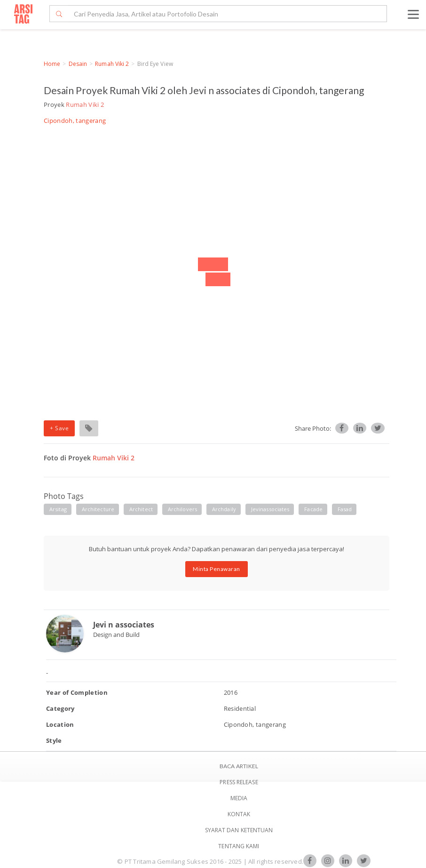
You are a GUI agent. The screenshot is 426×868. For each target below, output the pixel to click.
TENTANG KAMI (239, 846)
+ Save (59, 428)
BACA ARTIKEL (239, 766)
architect (141, 509)
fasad (345, 509)
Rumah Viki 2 (112, 64)
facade (313, 509)
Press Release (239, 782)
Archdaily (224, 509)
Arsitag (58, 509)
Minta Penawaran (217, 569)
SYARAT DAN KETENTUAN (239, 830)
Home (52, 64)
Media (239, 798)
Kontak (239, 814)
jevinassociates (270, 509)
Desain (78, 64)
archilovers (182, 509)
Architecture (98, 509)
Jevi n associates (124, 625)
